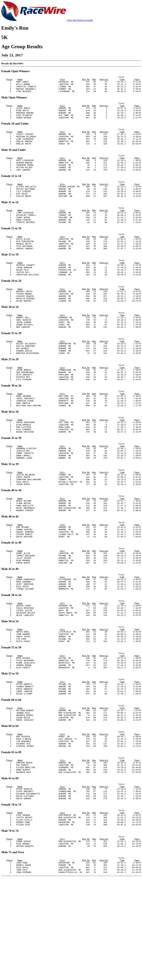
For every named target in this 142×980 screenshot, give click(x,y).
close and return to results (80, 20)
